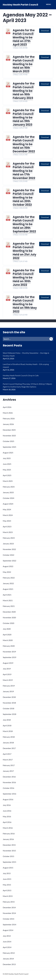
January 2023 (8, 544)
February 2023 (9, 538)
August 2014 (8, 930)
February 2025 (9, 487)
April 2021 (7, 595)
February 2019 (9, 686)
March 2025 (8, 481)
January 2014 (8, 959)
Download (45, 31)
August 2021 (8, 589)
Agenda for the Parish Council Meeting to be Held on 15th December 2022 (24, 144)
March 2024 (8, 515)
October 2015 (8, 856)
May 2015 (7, 885)
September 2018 (9, 714)
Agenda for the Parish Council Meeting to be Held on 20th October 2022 (24, 197)
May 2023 (7, 521)
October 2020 (8, 623)
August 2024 (8, 504)
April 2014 (7, 947)
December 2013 (9, 964)
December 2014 (9, 907)
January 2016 (8, 839)
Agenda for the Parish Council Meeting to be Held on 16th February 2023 (24, 91)
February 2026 (9, 418)
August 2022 (8, 566)
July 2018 (7, 720)
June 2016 (7, 811)
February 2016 (9, 834)
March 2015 (8, 896)
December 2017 (9, 748)
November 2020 (9, 617)
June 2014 (7, 942)
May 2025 (7, 470)
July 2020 (7, 629)
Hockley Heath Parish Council (20, 5)
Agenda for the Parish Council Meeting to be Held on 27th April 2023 (24, 37)
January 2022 (8, 583)
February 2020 (9, 646)
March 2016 (8, 828)
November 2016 (9, 782)
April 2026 (7, 407)
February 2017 (9, 765)
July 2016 (7, 805)
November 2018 (9, 703)
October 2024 (8, 498)
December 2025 (9, 430)
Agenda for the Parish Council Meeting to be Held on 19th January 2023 (24, 117)
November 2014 (9, 913)
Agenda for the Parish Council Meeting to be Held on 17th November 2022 (24, 171)
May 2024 (7, 509)
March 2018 (8, 731)
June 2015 (7, 879)
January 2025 (8, 492)
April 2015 (7, 890)
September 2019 (9, 657)
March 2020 (8, 640)
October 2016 (8, 788)
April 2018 (7, 725)
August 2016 (8, 799)
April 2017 (7, 754)
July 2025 (7, 458)
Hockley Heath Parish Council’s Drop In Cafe (21, 375)
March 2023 (8, 532)
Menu (48, 4)
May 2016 (7, 816)
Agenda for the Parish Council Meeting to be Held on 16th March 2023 (24, 64)
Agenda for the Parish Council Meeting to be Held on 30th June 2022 (24, 278)
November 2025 (9, 436)
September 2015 (9, 862)
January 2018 (8, 743)
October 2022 (8, 555)
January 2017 (8, 771)
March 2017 (8, 760)
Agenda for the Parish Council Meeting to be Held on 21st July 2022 (24, 251)
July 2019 (7, 669)
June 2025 (7, 464)
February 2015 (9, 902)
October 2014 (8, 919)
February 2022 (9, 578)
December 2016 (9, 777)
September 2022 (9, 561)
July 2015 (7, 873)
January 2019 (8, 691)
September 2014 (9, 924)
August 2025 (8, 453)
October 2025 (8, 441)
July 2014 (7, 936)
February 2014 (9, 953)
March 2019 (8, 680)
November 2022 (9, 549)
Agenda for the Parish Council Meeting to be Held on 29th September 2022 (24, 224)
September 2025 (9, 447)
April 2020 (7, 635)
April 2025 (7, 475)
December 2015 (9, 845)
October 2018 (8, 708)
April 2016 (7, 822)
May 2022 (7, 572)
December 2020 (9, 612)
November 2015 (9, 851)
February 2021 (9, 606)
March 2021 (8, 600)
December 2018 (9, 697)
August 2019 (8, 663)
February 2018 (9, 737)
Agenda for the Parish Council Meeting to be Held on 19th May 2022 (25, 304)
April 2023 (7, 526)
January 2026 (8, 424)
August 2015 (8, 868)
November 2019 (9, 652)
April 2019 (7, 674)
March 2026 (8, 413)
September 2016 (9, 794)
